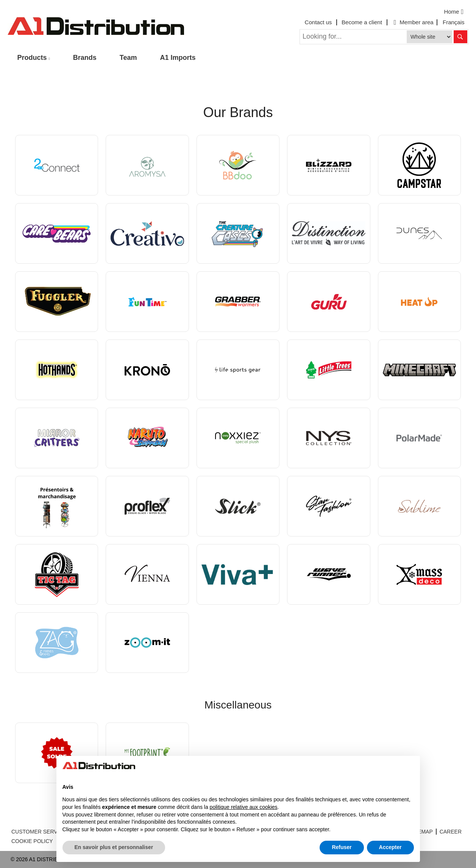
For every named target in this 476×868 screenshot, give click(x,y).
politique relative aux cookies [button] (244, 807)
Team (128, 58)
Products (32, 58)
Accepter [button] (390, 847)
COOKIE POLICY (32, 841)
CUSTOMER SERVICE (39, 832)
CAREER (451, 832)
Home (455, 12)
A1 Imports (178, 58)
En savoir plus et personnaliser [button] (114, 847)
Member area (413, 22)
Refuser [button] (342, 847)
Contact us (318, 22)
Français (454, 22)
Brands (85, 58)
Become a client (362, 22)
